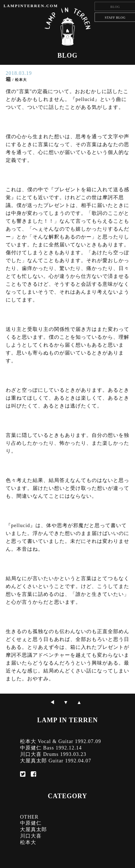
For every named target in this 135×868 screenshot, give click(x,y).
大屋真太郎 (33, 830)
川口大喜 (31, 836)
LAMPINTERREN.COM (31, 6)
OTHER (29, 817)
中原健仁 (31, 823)
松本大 (28, 842)
